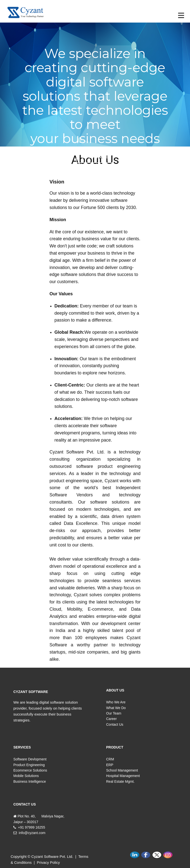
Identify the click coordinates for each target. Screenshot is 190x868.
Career (111, 719)
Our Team (114, 713)
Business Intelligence (30, 781)
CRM (110, 759)
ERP (110, 765)
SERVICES (22, 747)
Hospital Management (123, 776)
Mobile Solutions (26, 776)
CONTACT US (25, 804)
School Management (122, 770)
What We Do (116, 708)
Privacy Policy (48, 862)
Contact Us (115, 724)
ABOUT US (115, 690)
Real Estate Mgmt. (120, 781)
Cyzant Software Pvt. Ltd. (52, 856)
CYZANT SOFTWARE (31, 692)
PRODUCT (115, 747)
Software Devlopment (30, 759)
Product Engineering (29, 765)
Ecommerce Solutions (30, 770)
